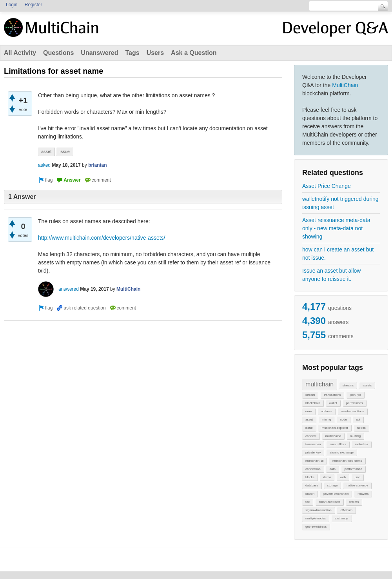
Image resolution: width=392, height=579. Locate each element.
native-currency (357, 485)
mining (327, 420)
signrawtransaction (318, 510)
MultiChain (345, 85)
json (358, 477)
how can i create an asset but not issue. (338, 254)
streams (348, 385)
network (363, 494)
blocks (310, 477)
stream (310, 395)
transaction (313, 444)
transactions (332, 395)
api (358, 420)
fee (308, 502)
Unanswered (99, 53)
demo (327, 477)
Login (12, 5)
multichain (319, 384)
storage (333, 485)
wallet (333, 403)
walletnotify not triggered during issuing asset (340, 203)
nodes (361, 428)
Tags (132, 53)
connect (311, 436)
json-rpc (355, 395)
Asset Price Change (327, 186)
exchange (342, 518)
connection (313, 469)
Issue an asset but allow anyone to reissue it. (331, 275)
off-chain (346, 510)
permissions (355, 403)
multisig (355, 436)
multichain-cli (314, 461)
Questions (58, 53)
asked (44, 165)
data (332, 469)
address (327, 411)
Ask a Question (194, 53)
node (343, 420)
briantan (97, 165)
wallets (354, 502)
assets (367, 385)
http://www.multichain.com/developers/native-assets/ (102, 238)
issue (309, 428)
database (312, 485)
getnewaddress (316, 527)
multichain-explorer (335, 428)
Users (155, 53)
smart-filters (338, 444)
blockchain (313, 403)
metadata (361, 444)
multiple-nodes (316, 518)
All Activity (20, 53)
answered (69, 289)
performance (353, 469)
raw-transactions (353, 411)
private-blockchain (336, 494)
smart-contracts (329, 502)
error (309, 411)
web (343, 477)
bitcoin (310, 494)
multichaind (333, 436)
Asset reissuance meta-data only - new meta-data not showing (336, 228)
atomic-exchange (342, 452)
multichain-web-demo (347, 461)
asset (309, 420)
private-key (313, 452)
